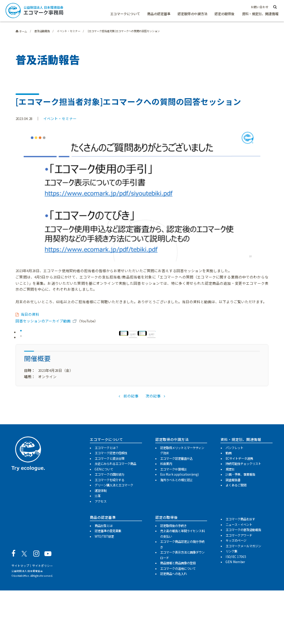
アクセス (101, 555)
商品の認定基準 (159, 14)
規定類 (230, 523)
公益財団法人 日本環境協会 (27, 624)
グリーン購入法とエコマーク (114, 538)
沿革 (98, 549)
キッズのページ (236, 594)
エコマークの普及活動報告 (243, 583)
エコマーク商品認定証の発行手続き (182, 598)
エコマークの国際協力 (109, 528)
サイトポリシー (43, 619)
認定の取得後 (224, 14)
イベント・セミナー (60, 119)
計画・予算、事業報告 (240, 528)
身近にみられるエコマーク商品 (115, 517)
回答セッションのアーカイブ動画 (43, 321)
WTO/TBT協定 (104, 590)
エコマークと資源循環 (109, 512)
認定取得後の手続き (173, 579)
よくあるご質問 (236, 538)
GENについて (104, 523)
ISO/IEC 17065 (236, 610)
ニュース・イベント (239, 578)
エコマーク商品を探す (240, 572)
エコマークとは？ (106, 501)
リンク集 (231, 604)
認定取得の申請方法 (192, 14)
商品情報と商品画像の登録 (178, 616)
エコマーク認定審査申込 (176, 512)
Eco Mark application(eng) (180, 528)
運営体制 (101, 544)
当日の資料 (30, 314)
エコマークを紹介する (109, 533)
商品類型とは (104, 579)
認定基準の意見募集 (108, 584)
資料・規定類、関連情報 (260, 14)
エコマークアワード (239, 589)
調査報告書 (233, 533)
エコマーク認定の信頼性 (111, 506)
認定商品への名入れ (173, 627)
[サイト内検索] (275, 7)
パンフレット (234, 501)
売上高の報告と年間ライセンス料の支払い (182, 587)
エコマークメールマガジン (243, 599)
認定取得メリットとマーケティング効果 (182, 504)
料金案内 (166, 517)
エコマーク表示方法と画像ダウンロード (182, 608)
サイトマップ (20, 619)
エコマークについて (125, 14)
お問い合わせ (260, 7)
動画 (229, 506)
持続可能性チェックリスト (243, 517)
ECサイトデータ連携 (239, 512)
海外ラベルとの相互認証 (176, 533)
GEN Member (235, 615)
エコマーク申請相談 (173, 523)
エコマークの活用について (178, 622)
